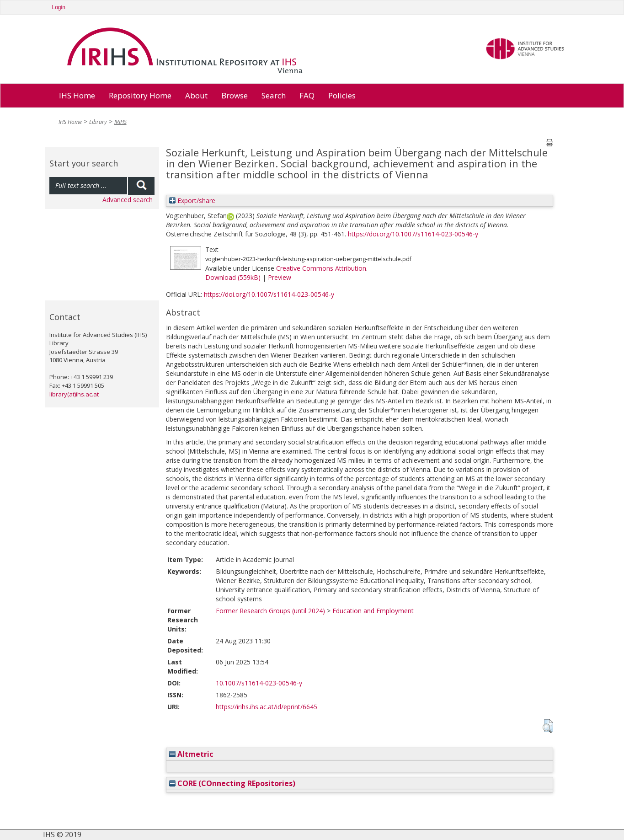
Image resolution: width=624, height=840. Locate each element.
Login (59, 7)
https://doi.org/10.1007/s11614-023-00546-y (413, 234)
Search (274, 95)
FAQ (307, 95)
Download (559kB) (233, 277)
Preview (280, 277)
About (196, 95)
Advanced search (128, 200)
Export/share (192, 201)
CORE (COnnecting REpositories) (232, 783)
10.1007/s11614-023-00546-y (259, 683)
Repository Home (140, 95)
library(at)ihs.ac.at (74, 394)
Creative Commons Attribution (321, 268)
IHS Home (77, 95)
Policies (342, 95)
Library (98, 122)
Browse (235, 95)
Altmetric (191, 754)
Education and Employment (373, 611)
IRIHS (120, 122)
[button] (548, 726)
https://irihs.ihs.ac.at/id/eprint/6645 (267, 707)
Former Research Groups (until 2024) (270, 611)
